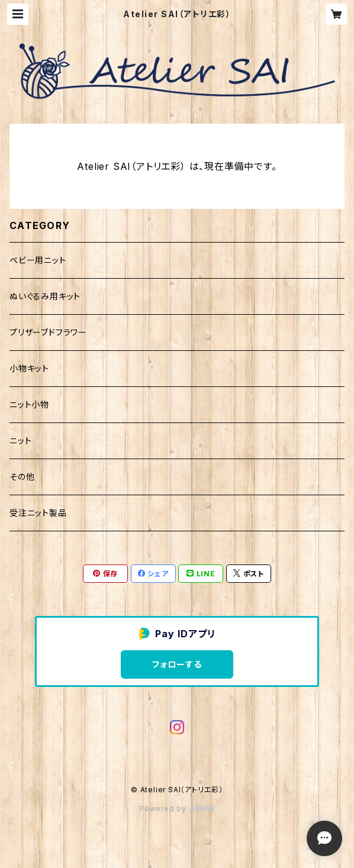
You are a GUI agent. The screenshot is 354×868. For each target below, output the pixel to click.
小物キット (29, 368)
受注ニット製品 (38, 513)
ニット (20, 441)
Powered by (177, 809)
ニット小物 (29, 404)
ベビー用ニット (38, 260)
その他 (22, 477)
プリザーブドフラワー (48, 332)
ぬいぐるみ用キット (45, 296)
